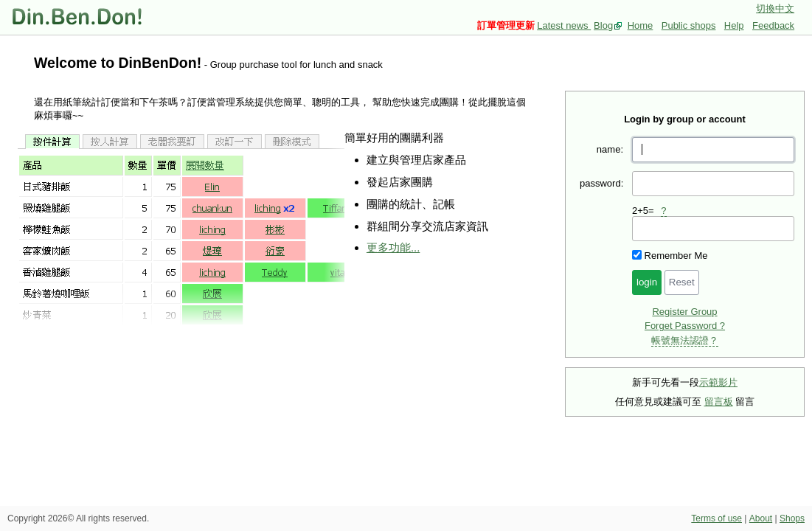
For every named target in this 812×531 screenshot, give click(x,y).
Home (641, 25)
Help (734, 25)
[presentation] (713, 229)
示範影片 (718, 382)
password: (601, 183)
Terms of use (716, 518)
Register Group (684, 312)
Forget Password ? (685, 326)
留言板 (719, 402)
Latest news (564, 25)
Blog (603, 25)
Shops (792, 518)
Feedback (773, 25)
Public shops (689, 25)
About (761, 518)
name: (610, 149)
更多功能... (393, 247)
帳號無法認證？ (685, 340)
